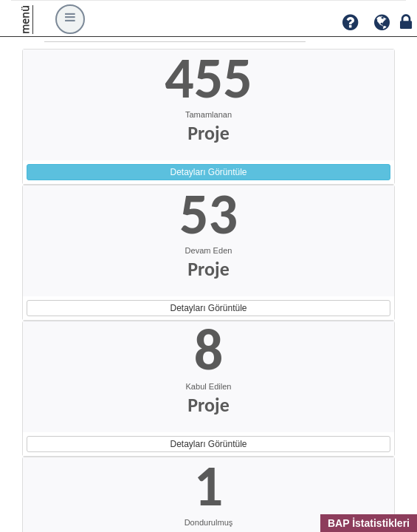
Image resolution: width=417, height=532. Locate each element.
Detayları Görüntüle (208, 172)
